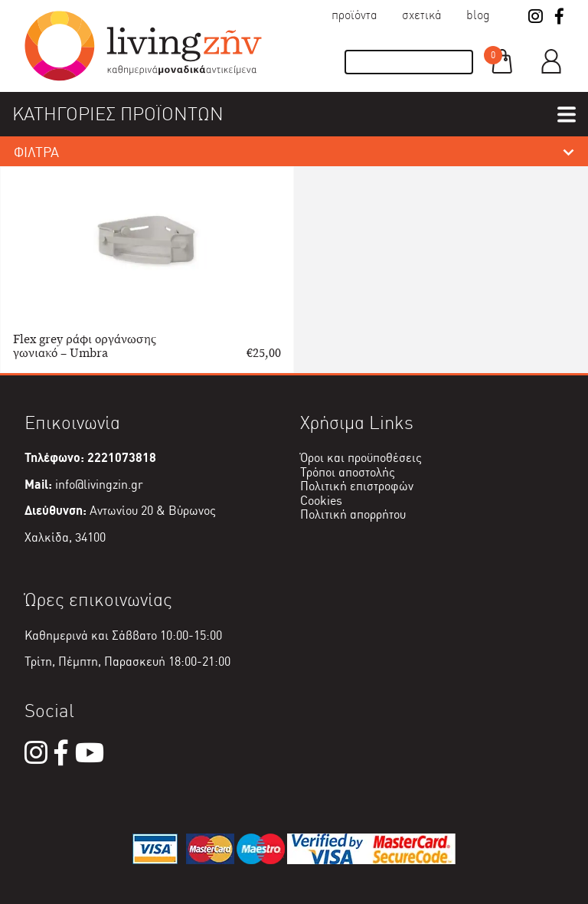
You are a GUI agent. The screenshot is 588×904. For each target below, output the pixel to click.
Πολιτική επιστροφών (357, 486)
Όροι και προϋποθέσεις (361, 458)
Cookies (321, 501)
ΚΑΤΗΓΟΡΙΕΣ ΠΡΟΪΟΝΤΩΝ (118, 114)
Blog (478, 15)
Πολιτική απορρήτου (353, 514)
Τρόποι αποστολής (348, 472)
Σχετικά (422, 15)
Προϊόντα (354, 15)
